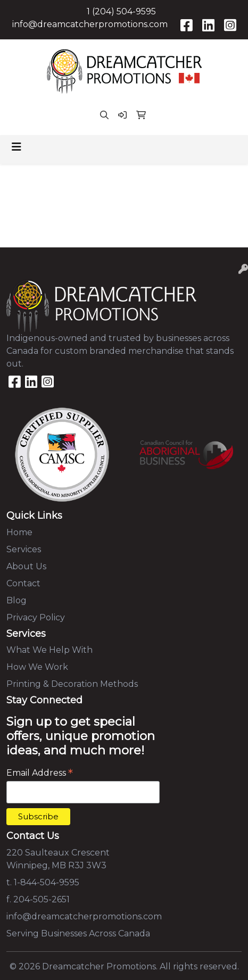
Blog (16, 600)
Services (24, 549)
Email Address (40, 773)
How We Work (37, 667)
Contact (23, 583)
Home (19, 532)
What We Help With (49, 650)
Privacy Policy (36, 617)
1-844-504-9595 (47, 882)
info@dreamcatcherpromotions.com (90, 24)
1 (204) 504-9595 (121, 11)
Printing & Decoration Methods (72, 684)
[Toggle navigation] (16, 147)
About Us (26, 566)
